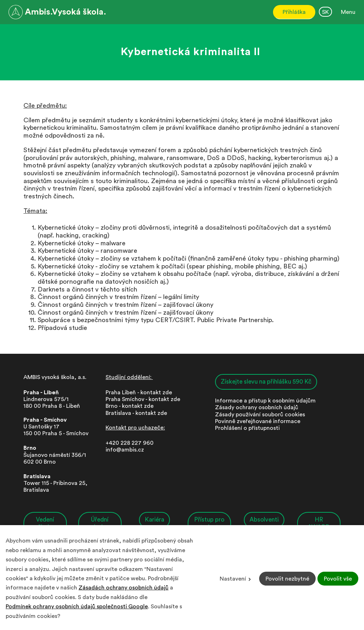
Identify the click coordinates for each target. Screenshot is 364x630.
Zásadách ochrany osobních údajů (124, 588)
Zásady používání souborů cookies (260, 415)
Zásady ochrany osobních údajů (257, 408)
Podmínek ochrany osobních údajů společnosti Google (77, 607)
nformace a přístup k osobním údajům (266, 401)
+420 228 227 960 (130, 443)
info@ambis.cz (125, 450)
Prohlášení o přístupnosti (247, 428)
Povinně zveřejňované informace (258, 421)
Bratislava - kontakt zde (136, 413)
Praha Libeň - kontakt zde (140, 393)
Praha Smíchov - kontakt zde (143, 399)
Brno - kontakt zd (128, 406)
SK (325, 12)
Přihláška (294, 12)
